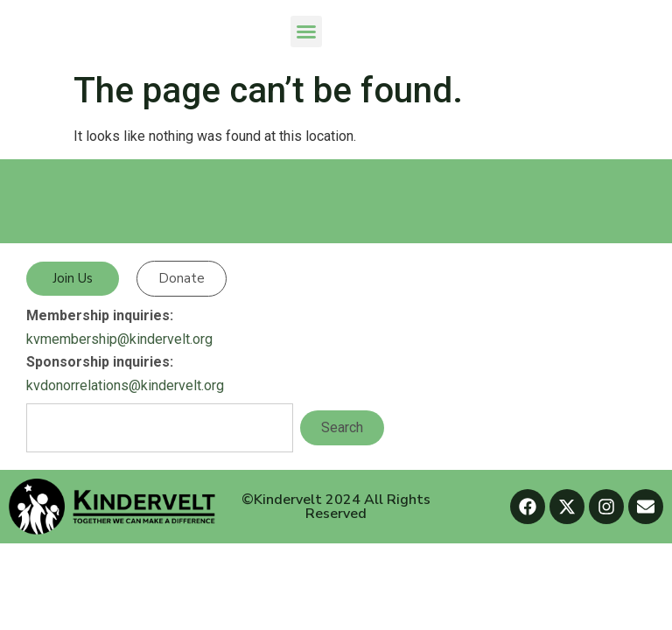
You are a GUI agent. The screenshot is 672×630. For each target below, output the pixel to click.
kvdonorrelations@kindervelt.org (125, 385)
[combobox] (160, 428)
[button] (306, 31)
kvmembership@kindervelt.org (119, 339)
